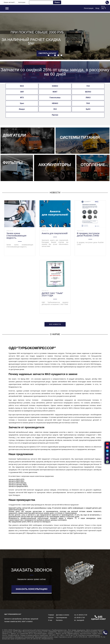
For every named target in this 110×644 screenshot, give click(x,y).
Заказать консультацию (32, 589)
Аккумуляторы (55, 165)
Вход (97, 8)
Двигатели (14, 135)
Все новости (55, 324)
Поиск (57, 2)
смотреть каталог (47, 53)
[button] (49, 55)
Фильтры (13, 163)
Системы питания (80, 137)
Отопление (93, 165)
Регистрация (89, 8)
